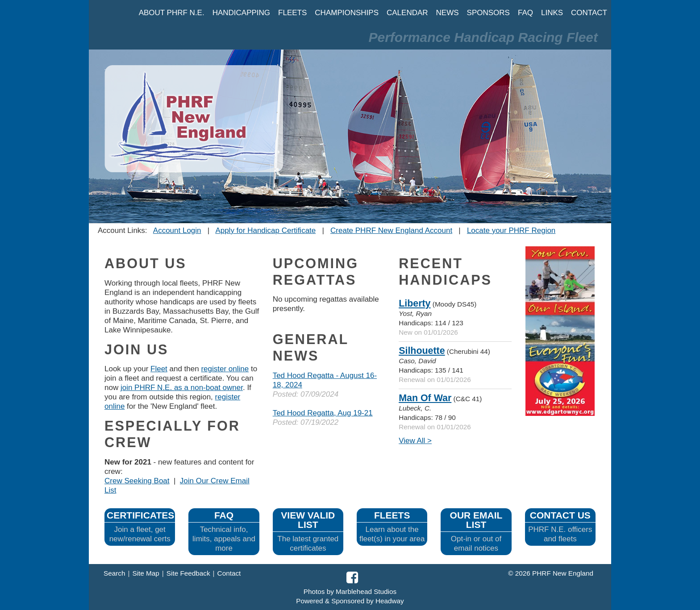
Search (114, 573)
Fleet (159, 369)
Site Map (146, 573)
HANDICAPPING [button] (241, 13)
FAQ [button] (525, 13)
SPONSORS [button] (488, 13)
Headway (390, 601)
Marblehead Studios (366, 591)
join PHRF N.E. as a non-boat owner (182, 388)
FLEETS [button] (292, 13)
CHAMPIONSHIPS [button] (347, 13)
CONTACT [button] (589, 13)
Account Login (177, 230)
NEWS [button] (448, 13)
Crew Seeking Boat (137, 481)
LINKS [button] (552, 13)
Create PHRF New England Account (391, 230)
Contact (229, 573)
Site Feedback (188, 573)
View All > (415, 441)
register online (225, 369)
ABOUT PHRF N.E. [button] (172, 13)
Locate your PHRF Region (511, 230)
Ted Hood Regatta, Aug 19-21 (323, 413)
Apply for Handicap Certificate (265, 230)
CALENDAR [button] (407, 13)
